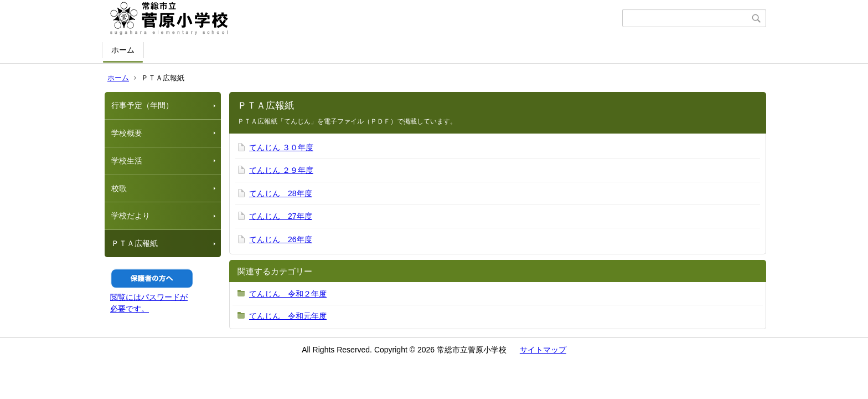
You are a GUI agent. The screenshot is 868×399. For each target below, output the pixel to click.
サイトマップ (543, 350)
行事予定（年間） (142, 105)
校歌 (119, 188)
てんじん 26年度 (281, 239)
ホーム (123, 50)
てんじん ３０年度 (281, 147)
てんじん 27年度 (281, 216)
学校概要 (127, 133)
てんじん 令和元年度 (288, 316)
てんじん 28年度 (281, 193)
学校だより (131, 216)
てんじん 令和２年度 (288, 294)
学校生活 (127, 161)
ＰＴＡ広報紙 (135, 243)
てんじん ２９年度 (281, 170)
